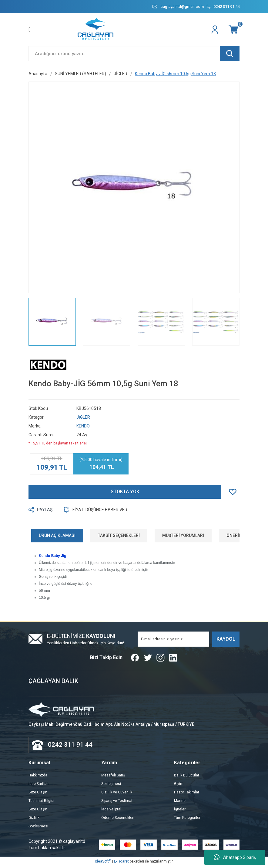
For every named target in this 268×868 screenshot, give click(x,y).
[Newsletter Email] (173, 641)
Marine (180, 803)
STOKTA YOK (125, 494)
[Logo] (96, 32)
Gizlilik (34, 820)
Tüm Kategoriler (187, 820)
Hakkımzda (38, 777)
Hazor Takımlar (187, 794)
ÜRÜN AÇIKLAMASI (57, 538)
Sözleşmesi (38, 828)
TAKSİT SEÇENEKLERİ (119, 538)
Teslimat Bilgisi (41, 803)
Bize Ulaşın (38, 794)
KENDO (83, 428)
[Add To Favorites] (234, 494)
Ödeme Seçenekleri (118, 820)
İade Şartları (39, 786)
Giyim (179, 786)
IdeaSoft (103, 863)
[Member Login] (216, 32)
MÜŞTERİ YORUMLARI (183, 538)
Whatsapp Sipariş (235, 857)
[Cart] (234, 32)
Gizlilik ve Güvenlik (117, 794)
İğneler (180, 811)
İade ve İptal (111, 811)
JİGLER (83, 419)
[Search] (134, 56)
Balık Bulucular (187, 777)
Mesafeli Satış (113, 777)
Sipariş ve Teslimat (117, 803)
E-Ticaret (121, 864)
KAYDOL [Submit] (226, 641)
